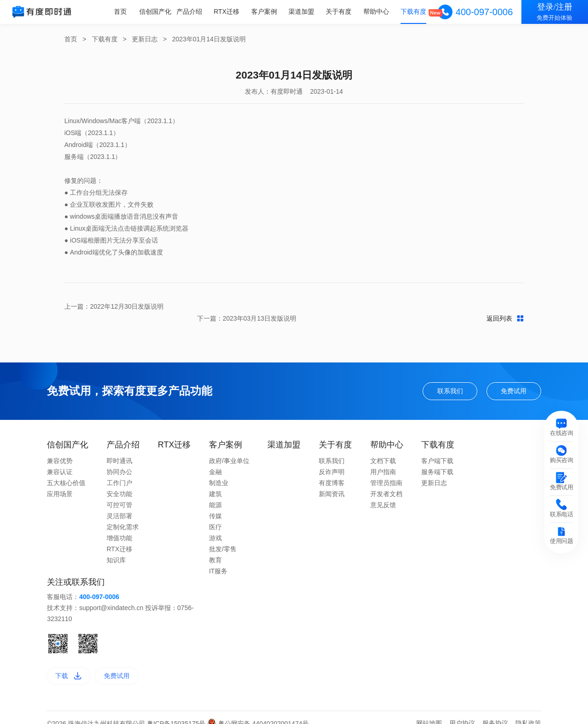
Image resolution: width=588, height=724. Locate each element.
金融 (215, 460)
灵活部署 (119, 504)
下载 (68, 664)
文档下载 (383, 449)
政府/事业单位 (229, 449)
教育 (215, 548)
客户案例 (266, 11)
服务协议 (495, 711)
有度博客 (332, 471)
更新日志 (145, 39)
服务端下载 (437, 460)
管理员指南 (386, 471)
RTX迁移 (228, 11)
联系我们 (450, 379)
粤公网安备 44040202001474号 (258, 712)
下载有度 (414, 11)
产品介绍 (191, 11)
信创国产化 (158, 11)
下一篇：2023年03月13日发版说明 (474, 306)
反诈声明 (332, 460)
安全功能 (119, 482)
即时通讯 (119, 449)
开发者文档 (386, 482)
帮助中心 (377, 11)
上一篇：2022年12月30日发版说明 (114, 306)
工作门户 (119, 471)
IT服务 (218, 559)
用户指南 (383, 460)
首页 (123, 11)
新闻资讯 (332, 482)
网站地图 (429, 711)
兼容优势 (60, 449)
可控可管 (119, 493)
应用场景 (60, 482)
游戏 (215, 526)
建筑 (215, 482)
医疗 (215, 515)
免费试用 (514, 379)
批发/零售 (223, 537)
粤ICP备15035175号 (177, 712)
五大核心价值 (66, 471)
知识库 (116, 548)
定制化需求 (123, 515)
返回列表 (294, 306)
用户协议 (462, 711)
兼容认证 (60, 460)
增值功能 (119, 526)
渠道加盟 (302, 11)
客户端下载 (437, 449)
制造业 (219, 471)
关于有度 (339, 11)
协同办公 (119, 460)
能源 (215, 493)
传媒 (215, 504)
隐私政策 (528, 711)
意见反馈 (383, 493)
